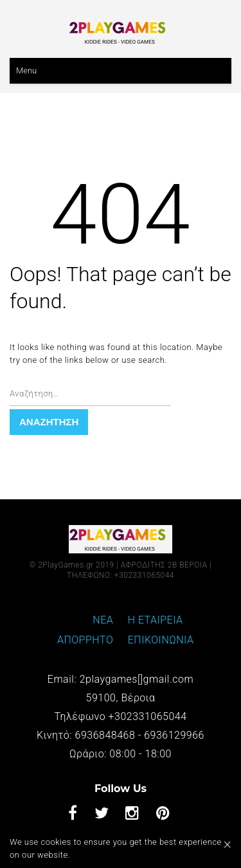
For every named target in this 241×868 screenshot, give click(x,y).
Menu (26, 70)
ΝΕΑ (103, 620)
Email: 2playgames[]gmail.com (121, 679)
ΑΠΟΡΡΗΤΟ (85, 640)
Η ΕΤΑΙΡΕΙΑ (156, 620)
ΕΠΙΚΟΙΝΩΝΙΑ (161, 640)
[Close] (227, 844)
